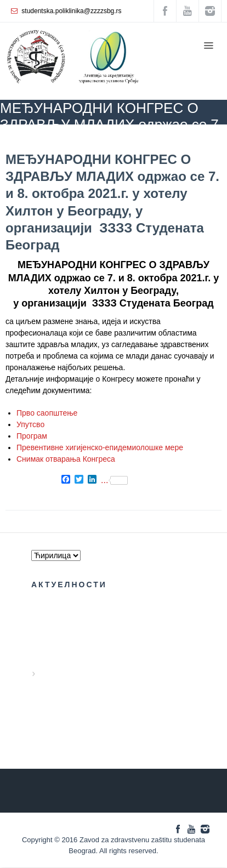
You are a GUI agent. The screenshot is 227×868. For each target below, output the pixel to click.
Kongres (102, 140)
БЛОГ (67, 140)
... (114, 480)
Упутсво (30, 424)
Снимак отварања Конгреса (66, 459)
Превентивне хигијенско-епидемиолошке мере (100, 447)
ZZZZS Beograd (24, 140)
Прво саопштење (47, 413)
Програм (32, 436)
